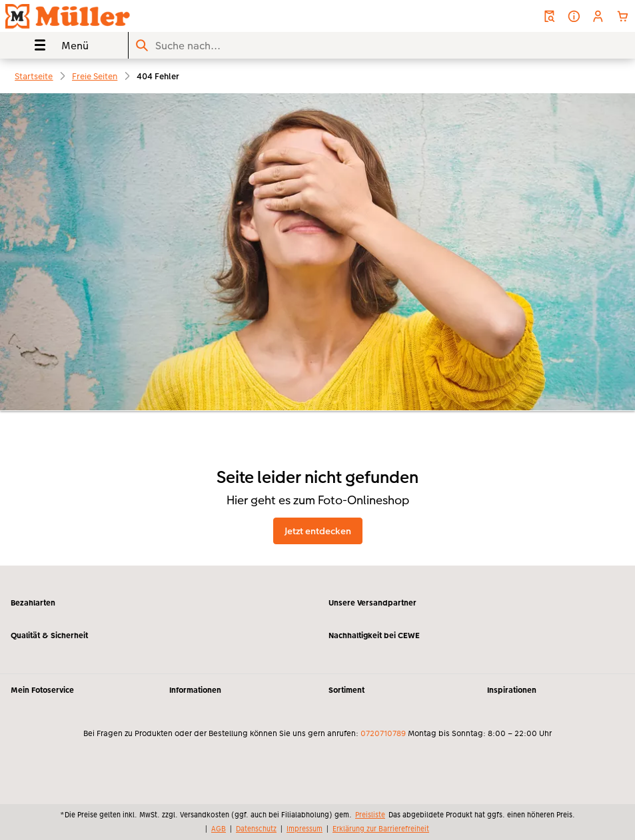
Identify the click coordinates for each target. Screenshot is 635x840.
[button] (598, 16)
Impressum (305, 829)
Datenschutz (256, 829)
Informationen (195, 690)
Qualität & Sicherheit (49, 635)
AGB (219, 829)
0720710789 (383, 733)
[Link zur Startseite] (125, 16)
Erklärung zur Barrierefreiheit (381, 829)
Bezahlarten (33, 603)
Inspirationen (512, 690)
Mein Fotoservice (42, 690)
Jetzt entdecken (318, 531)
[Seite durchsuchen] (382, 46)
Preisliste (370, 815)
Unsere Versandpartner (372, 603)
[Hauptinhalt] (317, 329)
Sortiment (346, 690)
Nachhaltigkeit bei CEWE (374, 635)
